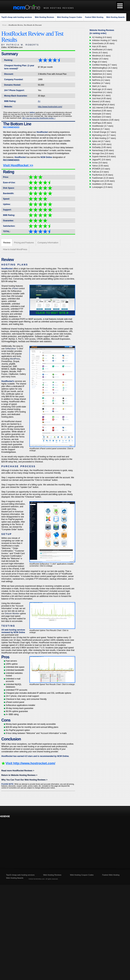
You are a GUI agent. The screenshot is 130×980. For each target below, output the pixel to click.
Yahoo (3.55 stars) (100, 166)
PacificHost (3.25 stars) (103, 175)
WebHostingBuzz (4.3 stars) (105, 68)
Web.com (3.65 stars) (102, 144)
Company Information (48, 243)
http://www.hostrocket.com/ (50, 107)
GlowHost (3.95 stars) (102, 111)
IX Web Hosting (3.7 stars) (104, 138)
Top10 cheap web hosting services (17, 17)
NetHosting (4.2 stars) (102, 77)
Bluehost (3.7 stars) (101, 129)
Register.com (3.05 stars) (103, 181)
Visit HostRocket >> (18, 165)
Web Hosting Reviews (45, 17)
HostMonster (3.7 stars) (103, 126)
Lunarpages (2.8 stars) (102, 187)
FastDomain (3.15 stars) (103, 178)
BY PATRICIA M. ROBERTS (20, 45)
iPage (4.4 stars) (100, 62)
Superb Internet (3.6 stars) (104, 157)
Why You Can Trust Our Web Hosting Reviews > (24, 780)
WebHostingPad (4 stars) (103, 105)
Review (7, 243)
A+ (39, 101)
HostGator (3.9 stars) (102, 117)
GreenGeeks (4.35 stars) (103, 43)
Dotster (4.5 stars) (100, 59)
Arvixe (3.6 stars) (100, 163)
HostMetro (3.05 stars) (102, 184)
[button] (120, 6)
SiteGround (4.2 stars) (102, 71)
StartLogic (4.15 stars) (102, 89)
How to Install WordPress (15, 249)
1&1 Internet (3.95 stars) (103, 108)
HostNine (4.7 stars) (101, 83)
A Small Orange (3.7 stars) (104, 132)
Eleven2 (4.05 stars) (101, 102)
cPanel (15, 289)
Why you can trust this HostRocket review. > (39, 118)
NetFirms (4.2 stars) (101, 80)
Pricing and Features (24, 243)
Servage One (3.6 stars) (103, 154)
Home (4, 25)
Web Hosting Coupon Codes (70, 17)
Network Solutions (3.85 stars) (106, 120)
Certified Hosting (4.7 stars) (104, 65)
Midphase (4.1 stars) (101, 95)
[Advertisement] (23, 840)
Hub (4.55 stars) (99, 47)
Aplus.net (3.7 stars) (101, 141)
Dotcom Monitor (12, 614)
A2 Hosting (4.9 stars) (102, 37)
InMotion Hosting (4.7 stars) (105, 40)
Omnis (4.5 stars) (100, 53)
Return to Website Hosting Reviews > (19, 775)
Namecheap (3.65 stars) (103, 150)
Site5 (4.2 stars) (99, 86)
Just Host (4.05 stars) (102, 98)
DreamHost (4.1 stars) (102, 92)
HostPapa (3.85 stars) (102, 123)
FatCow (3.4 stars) (100, 172)
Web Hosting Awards (116, 17)
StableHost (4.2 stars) (102, 74)
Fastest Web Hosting (94, 17)
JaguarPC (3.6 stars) (101, 160)
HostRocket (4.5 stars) (102, 50)
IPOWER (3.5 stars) (101, 169)
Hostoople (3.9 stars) (101, 114)
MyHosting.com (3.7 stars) (104, 135)
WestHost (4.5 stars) (101, 56)
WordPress (15, 359)
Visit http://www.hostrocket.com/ (30, 763)
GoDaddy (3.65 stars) (102, 147)
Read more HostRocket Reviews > (18, 771)
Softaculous (11, 349)
